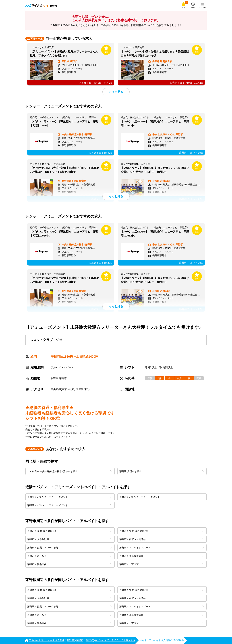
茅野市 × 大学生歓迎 (69, 539)
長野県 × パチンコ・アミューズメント (69, 497)
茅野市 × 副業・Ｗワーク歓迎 (69, 548)
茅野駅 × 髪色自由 (69, 623)
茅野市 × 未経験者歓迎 (161, 556)
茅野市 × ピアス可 (161, 564)
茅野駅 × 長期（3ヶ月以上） (69, 590)
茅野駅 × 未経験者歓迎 (161, 615)
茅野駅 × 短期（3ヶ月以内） (161, 590)
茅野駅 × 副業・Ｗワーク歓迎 (69, 607)
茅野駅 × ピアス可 (161, 623)
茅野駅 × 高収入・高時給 (161, 598)
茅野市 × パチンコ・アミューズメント (161, 497)
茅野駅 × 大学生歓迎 (69, 598)
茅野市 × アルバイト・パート (161, 548)
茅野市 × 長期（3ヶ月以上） (69, 531)
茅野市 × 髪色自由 (69, 564)
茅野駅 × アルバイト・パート (161, 607)
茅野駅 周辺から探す (161, 471)
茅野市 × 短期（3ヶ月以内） (161, 531)
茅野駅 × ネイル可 (69, 615)
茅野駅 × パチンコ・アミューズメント (69, 505)
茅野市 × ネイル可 (69, 556)
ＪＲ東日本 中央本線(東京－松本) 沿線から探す (69, 471)
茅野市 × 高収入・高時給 (161, 539)
